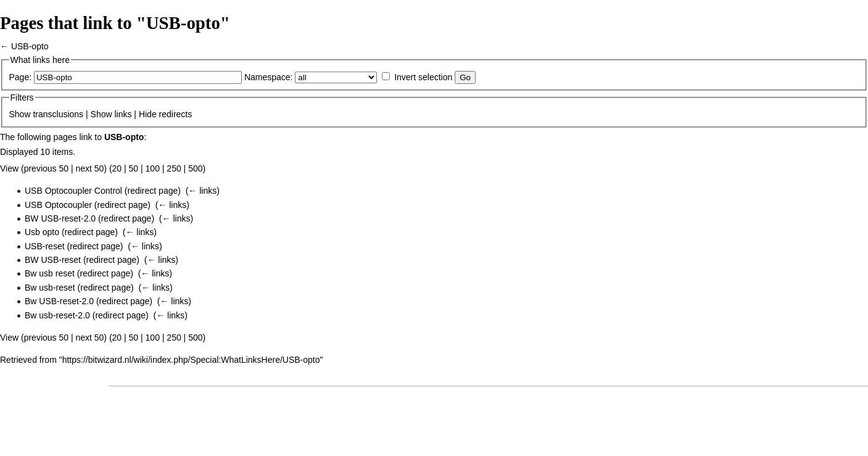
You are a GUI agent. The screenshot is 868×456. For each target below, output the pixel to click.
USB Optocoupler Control (73, 191)
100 (153, 168)
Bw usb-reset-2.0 (57, 315)
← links (202, 191)
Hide (148, 114)
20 (117, 168)
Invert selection (423, 77)
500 (195, 168)
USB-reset (45, 246)
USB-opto (30, 46)
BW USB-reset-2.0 (60, 218)
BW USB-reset (53, 260)
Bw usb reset (50, 273)
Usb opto (42, 232)
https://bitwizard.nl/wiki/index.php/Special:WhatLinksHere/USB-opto (191, 360)
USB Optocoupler (58, 205)
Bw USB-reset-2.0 (59, 301)
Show (20, 114)
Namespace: (269, 77)
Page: (21, 77)
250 (174, 168)
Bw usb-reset (50, 288)
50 (134, 168)
